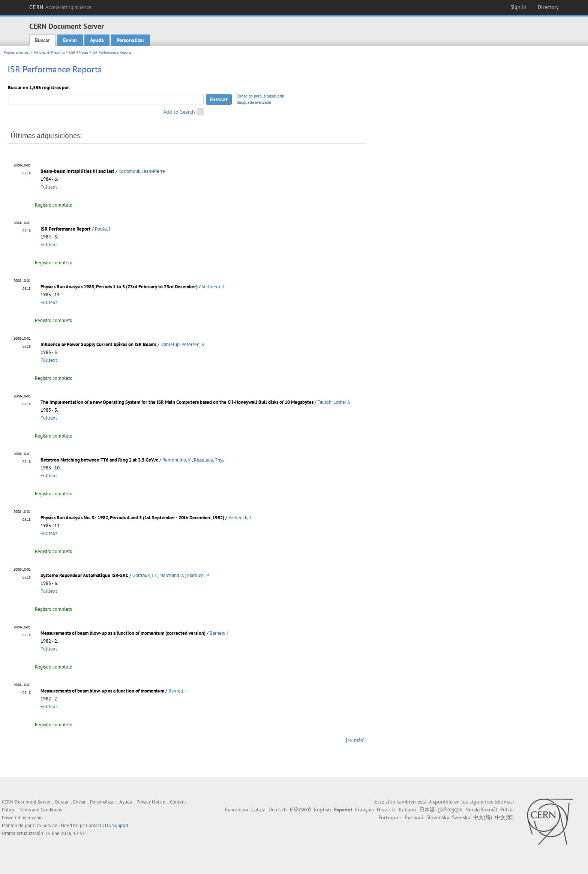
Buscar (42, 40)
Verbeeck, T (213, 287)
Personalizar (130, 40)
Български (236, 810)
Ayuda (97, 40)
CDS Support (115, 825)
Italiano (407, 810)
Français (364, 810)
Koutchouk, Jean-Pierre (142, 171)
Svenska (461, 817)
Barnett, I (219, 633)
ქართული (450, 810)
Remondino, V (176, 460)
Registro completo (54, 205)
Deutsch (278, 810)
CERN (60, 7)
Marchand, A (172, 575)
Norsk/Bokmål (481, 810)
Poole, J (103, 229)
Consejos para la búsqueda (260, 96)
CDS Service (45, 825)
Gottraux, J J (144, 575)
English (322, 810)
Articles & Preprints (49, 52)
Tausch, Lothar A (334, 402)
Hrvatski (386, 810)
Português (390, 817)
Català (258, 810)
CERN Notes (79, 52)
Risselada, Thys (209, 460)
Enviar (70, 40)
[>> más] (355, 740)
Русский (414, 817)
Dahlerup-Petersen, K (182, 344)
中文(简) (483, 817)
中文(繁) (504, 817)
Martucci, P (198, 575)
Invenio (35, 818)
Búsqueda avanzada (254, 102)
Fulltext (49, 187)
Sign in (518, 7)
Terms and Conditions (40, 810)
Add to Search (179, 112)
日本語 (427, 810)
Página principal (17, 52)
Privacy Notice (151, 802)
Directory (548, 7)
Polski (507, 810)
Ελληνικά (300, 810)
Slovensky (438, 817)
